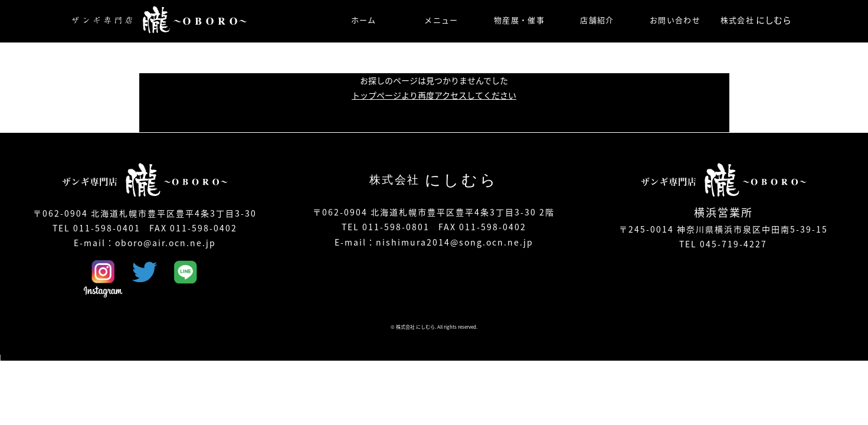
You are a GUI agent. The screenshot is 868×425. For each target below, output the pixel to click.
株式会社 (756, 20)
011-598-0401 (107, 228)
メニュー (441, 20)
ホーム (364, 20)
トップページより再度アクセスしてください (434, 95)
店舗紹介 (597, 20)
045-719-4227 (733, 244)
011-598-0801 (396, 227)
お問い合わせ (675, 20)
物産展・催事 (519, 20)
